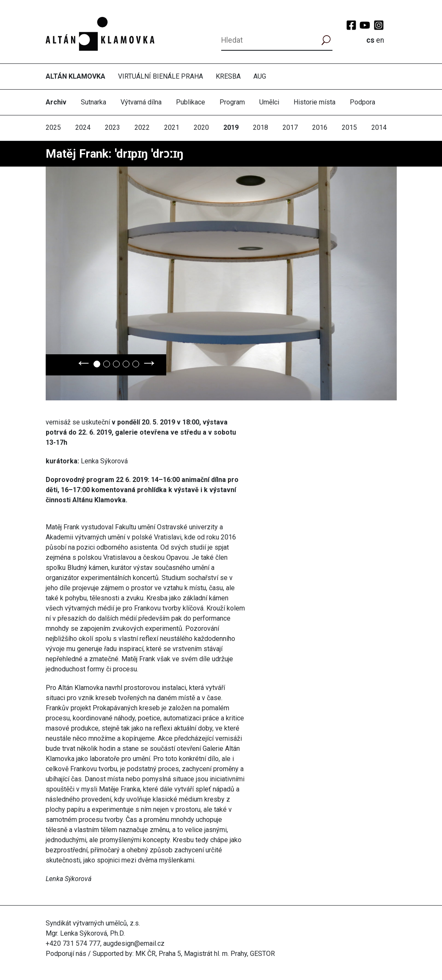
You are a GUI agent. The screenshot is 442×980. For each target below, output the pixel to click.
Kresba (228, 76)
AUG (260, 76)
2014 (379, 127)
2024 (83, 127)
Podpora (362, 102)
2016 (320, 127)
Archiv (56, 102)
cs (370, 40)
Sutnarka (93, 102)
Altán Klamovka (75, 76)
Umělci (269, 102)
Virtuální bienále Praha (161, 76)
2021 (172, 127)
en (380, 40)
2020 (201, 127)
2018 (261, 127)
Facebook (351, 25)
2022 (142, 127)
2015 (349, 127)
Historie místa (314, 102)
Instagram (379, 25)
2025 (53, 127)
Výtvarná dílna (141, 102)
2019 (231, 127)
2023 (113, 127)
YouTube (365, 25)
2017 (290, 127)
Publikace (191, 102)
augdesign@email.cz (134, 943)
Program (232, 102)
